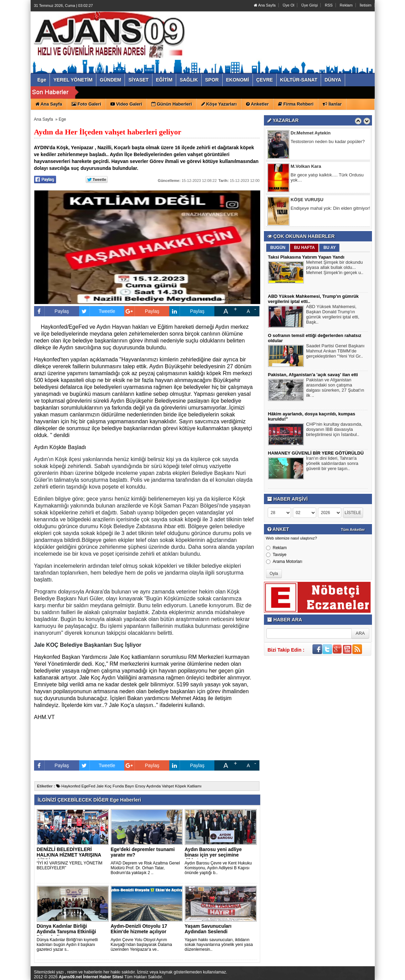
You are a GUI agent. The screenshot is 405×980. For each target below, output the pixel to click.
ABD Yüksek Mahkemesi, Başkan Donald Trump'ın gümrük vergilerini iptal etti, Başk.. (333, 315)
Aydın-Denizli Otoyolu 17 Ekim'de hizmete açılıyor (139, 929)
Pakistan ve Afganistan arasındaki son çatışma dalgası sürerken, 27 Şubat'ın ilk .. (335, 388)
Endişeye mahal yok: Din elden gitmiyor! (331, 208)
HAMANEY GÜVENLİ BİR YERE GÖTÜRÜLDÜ (316, 453)
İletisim (365, 5)
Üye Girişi (310, 5)
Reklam (346, 5)
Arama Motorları (284, 562)
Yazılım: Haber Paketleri (333, 974)
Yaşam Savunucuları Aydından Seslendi (208, 929)
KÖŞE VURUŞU (307, 200)
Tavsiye (276, 555)
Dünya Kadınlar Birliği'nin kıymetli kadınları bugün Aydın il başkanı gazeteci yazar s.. (67, 945)
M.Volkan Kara (306, 166)
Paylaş (52, 311)
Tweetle (97, 311)
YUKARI (369, 970)
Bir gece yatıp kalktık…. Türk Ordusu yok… (327, 177)
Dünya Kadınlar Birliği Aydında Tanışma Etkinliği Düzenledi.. (67, 932)
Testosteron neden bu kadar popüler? (328, 141)
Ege (62, 119)
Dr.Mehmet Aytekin (311, 133)
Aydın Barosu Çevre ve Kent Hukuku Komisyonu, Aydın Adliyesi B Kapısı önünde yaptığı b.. (218, 868)
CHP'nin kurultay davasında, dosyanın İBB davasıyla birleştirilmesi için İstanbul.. (334, 430)
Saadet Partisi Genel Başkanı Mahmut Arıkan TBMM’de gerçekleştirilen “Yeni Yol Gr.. (335, 352)
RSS (329, 5)
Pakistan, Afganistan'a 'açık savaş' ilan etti (313, 375)
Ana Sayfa (265, 5)
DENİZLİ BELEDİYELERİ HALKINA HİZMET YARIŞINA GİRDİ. (69, 855)
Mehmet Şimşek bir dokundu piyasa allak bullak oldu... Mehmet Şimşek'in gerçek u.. (335, 268)
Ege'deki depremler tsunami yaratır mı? (143, 852)
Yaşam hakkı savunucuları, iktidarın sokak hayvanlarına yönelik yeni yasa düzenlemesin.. (219, 945)
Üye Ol (289, 5)
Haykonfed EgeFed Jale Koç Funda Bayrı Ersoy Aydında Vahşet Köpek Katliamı (129, 786)
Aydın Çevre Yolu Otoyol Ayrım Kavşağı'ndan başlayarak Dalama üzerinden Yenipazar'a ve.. (141, 945)
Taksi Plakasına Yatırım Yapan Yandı (306, 257)
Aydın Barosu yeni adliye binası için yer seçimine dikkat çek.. (213, 855)
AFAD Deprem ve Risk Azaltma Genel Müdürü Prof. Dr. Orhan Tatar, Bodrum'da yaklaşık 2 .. (145, 868)
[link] (90, 678)
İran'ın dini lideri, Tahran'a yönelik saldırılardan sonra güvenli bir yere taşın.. (332, 464)
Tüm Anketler (353, 530)
